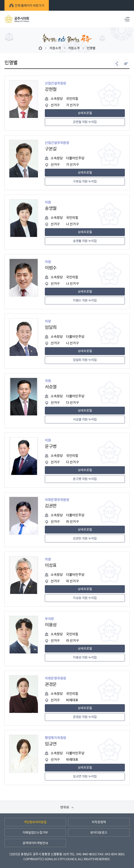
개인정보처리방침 (35, 822)
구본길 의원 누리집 (85, 181)
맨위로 (67, 807)
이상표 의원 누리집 (85, 598)
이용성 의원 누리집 (85, 657)
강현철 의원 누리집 (85, 122)
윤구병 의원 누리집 (85, 479)
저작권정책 (99, 822)
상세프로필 (85, 113)
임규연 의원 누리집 (85, 776)
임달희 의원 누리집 (85, 360)
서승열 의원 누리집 (85, 419)
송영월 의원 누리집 (85, 241)
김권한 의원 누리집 (85, 538)
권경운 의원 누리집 (85, 717)
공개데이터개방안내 (35, 843)
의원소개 (55, 48)
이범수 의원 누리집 (85, 300)
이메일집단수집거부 (35, 832)
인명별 (91, 48)
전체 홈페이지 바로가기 (27, 5)
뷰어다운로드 (99, 832)
